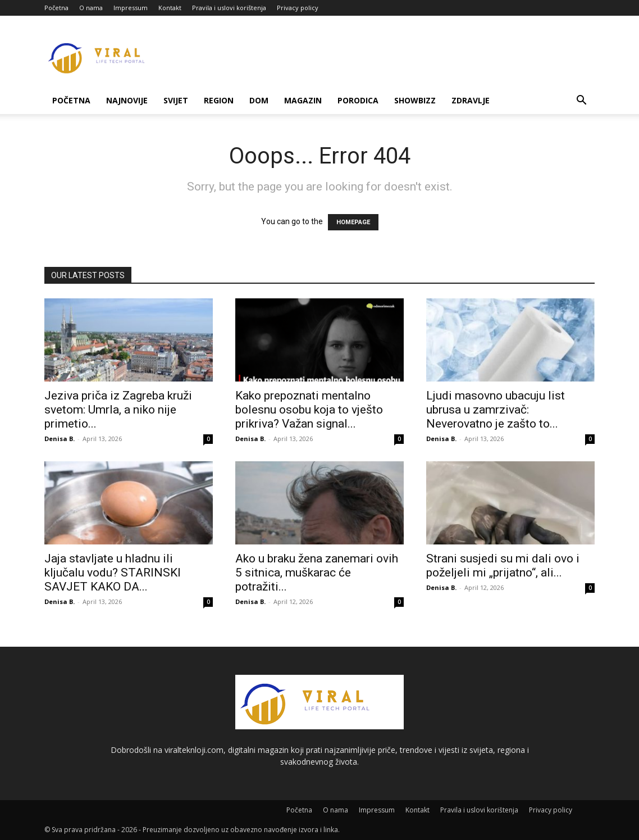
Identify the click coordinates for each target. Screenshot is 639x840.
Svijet (176, 100)
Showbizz (415, 100)
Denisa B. (60, 439)
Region (219, 100)
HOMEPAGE (353, 222)
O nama (91, 8)
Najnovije (127, 100)
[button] (581, 101)
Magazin (303, 100)
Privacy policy (298, 8)
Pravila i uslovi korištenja (229, 8)
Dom (259, 100)
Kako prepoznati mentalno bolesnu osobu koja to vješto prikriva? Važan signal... (309, 410)
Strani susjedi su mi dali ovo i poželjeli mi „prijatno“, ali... (503, 566)
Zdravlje (471, 100)
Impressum (131, 8)
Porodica (358, 100)
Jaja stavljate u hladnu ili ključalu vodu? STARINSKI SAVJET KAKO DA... (113, 573)
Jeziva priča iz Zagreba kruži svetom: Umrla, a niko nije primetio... (118, 410)
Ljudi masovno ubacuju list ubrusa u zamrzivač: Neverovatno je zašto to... (496, 410)
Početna (56, 8)
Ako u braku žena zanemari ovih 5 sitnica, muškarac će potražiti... (317, 573)
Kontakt (170, 8)
